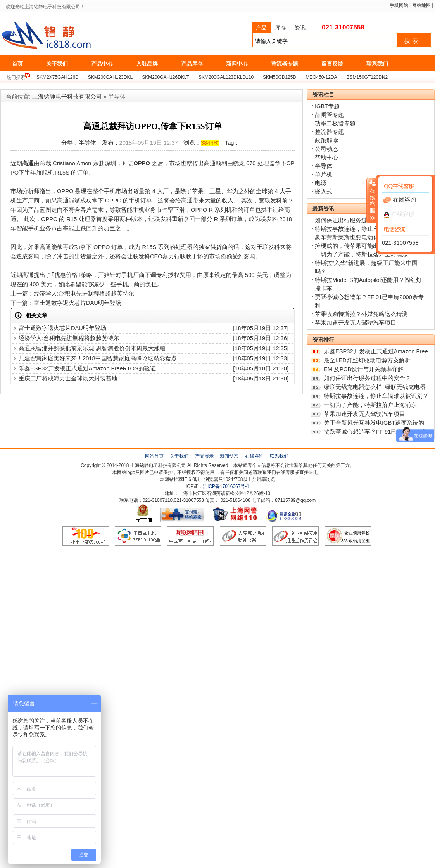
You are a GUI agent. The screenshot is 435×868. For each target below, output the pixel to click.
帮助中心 (326, 157)
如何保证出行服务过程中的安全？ (358, 220)
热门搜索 (16, 77)
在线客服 (399, 214)
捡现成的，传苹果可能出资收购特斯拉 (364, 246)
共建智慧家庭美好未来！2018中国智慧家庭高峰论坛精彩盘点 (98, 358)
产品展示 (204, 456)
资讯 (300, 28)
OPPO (142, 163)
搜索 (412, 41)
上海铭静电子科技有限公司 (81, 36)
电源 (321, 183)
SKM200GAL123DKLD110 (226, 77)
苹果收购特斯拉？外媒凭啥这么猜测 (361, 314)
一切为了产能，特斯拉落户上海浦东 (361, 254)
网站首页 (154, 456)
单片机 (324, 175)
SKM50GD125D (280, 77)
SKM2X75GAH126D (58, 77)
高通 (28, 163)
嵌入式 (324, 192)
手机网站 (399, 5)
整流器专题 (329, 132)
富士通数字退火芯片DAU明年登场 (78, 303)
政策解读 (326, 140)
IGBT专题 (327, 106)
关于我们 (179, 456)
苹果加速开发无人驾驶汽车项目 (356, 323)
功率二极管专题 (335, 123)
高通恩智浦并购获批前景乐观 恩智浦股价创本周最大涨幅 (92, 348)
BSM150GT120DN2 (367, 77)
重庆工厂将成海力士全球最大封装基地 (68, 379)
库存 (281, 28)
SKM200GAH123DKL (110, 77)
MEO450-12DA (321, 77)
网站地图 (421, 5)
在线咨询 (254, 456)
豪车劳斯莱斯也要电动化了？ (353, 237)
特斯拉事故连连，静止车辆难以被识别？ (376, 396)
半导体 (324, 166)
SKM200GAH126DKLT (166, 77)
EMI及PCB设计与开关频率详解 (364, 369)
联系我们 (279, 456)
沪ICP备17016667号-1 (226, 486)
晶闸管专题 (329, 115)
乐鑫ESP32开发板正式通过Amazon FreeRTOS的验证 (87, 368)
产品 (261, 28)
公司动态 (326, 149)
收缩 (372, 201)
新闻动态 (229, 456)
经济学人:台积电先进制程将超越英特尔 (84, 294)
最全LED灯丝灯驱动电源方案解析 (367, 360)
